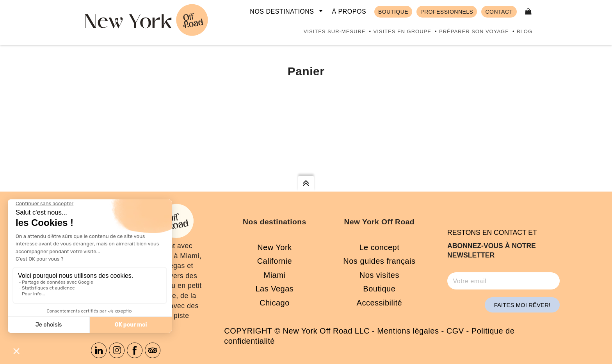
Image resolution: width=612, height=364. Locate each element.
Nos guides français (379, 261)
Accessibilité (380, 303)
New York (275, 247)
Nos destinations (282, 12)
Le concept (379, 247)
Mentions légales (408, 331)
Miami (274, 275)
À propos (349, 12)
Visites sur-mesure (335, 31)
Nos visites (379, 275)
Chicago (275, 303)
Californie (275, 261)
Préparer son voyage (474, 31)
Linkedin (99, 350)
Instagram (117, 350)
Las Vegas (274, 289)
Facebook (135, 350)
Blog (525, 31)
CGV (455, 331)
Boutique (379, 289)
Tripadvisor (153, 350)
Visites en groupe (402, 31)
